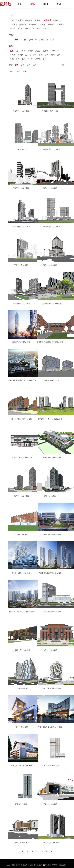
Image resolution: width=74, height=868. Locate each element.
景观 (59, 4)
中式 (24, 51)
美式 (47, 55)
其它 (52, 40)
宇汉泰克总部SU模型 (22, 689)
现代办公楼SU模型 (50, 188)
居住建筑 (19, 20)
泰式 (18, 59)
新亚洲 (38, 51)
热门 (12, 71)
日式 (58, 55)
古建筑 (13, 28)
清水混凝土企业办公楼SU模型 (22, 766)
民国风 (20, 55)
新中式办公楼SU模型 (22, 843)
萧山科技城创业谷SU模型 (21, 573)
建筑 (33, 4)
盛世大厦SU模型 (21, 804)
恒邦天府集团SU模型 (52, 381)
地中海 (38, 59)
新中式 (30, 51)
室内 (46, 4)
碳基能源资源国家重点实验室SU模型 (50, 342)
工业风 (28, 55)
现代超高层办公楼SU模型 (21, 342)
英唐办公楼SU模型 (21, 265)
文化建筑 (14, 24)
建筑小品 (46, 28)
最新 (18, 71)
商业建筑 (29, 20)
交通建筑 (23, 24)
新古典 (46, 51)
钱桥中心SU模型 (22, 150)
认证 (34, 65)
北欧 (24, 59)
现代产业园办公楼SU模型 (52, 689)
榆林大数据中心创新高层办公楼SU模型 (22, 381)
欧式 (41, 55)
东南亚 (30, 59)
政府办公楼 (44, 40)
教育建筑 (57, 20)
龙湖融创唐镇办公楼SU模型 (52, 304)
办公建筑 (48, 20)
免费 (22, 65)
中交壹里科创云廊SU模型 (52, 535)
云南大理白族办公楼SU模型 (22, 458)
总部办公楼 (33, 40)
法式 (52, 55)
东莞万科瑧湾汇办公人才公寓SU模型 (22, 612)
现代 (18, 51)
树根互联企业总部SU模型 (52, 458)
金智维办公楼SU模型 (52, 766)
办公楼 (23, 40)
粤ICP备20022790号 (35, 865)
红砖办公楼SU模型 (50, 650)
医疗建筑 (51, 24)
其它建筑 (36, 28)
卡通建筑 (60, 24)
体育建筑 (32, 24)
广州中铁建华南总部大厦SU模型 (50, 573)
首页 (20, 4)
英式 (12, 59)
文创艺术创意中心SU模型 (21, 650)
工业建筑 (42, 24)
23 (47, 851)
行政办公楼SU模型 (50, 804)
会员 (28, 65)
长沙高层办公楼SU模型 (21, 496)
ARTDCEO (55, 51)
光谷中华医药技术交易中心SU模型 (50, 727)
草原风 (13, 55)
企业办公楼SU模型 (21, 727)
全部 (12, 20)
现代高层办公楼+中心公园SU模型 (50, 419)
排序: (62, 65)
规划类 (28, 28)
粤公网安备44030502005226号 (56, 865)
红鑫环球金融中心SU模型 (52, 612)
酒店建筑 (38, 20)
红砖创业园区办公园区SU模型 (21, 419)
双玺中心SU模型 (50, 496)
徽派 (35, 55)
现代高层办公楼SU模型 (21, 111)
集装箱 (20, 28)
